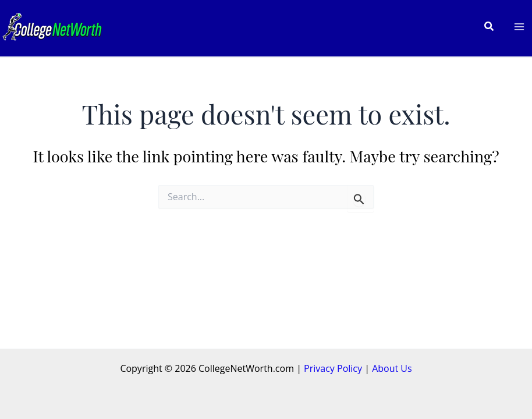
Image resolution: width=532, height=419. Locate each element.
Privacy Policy (333, 368)
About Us (392, 368)
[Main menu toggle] (519, 27)
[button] (490, 27)
